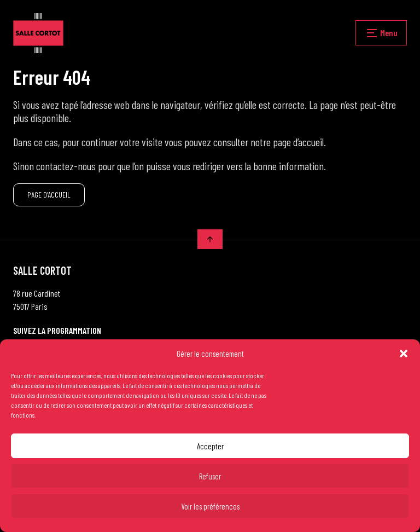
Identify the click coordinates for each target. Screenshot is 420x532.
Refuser (210, 476)
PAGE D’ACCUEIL (49, 195)
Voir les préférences (210, 506)
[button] (404, 354)
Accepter (210, 446)
